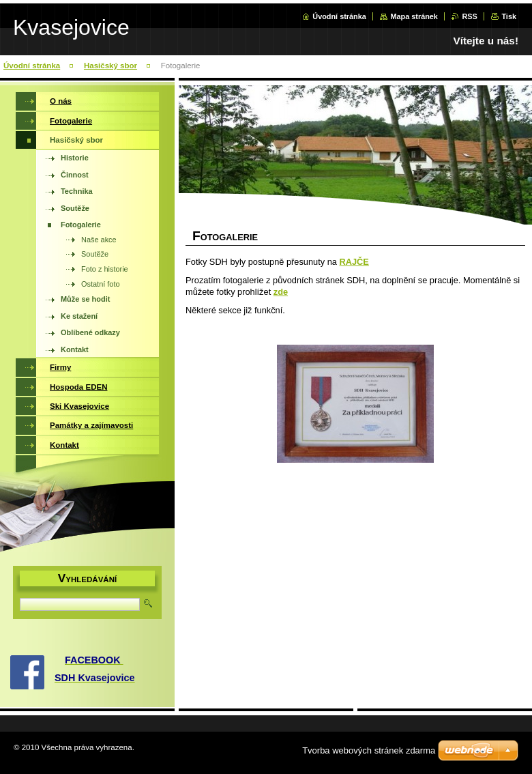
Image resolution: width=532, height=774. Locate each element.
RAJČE (354, 262)
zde (281, 292)
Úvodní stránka (339, 16)
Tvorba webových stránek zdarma (369, 750)
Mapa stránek (414, 16)
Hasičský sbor (110, 66)
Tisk (509, 16)
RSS (469, 16)
